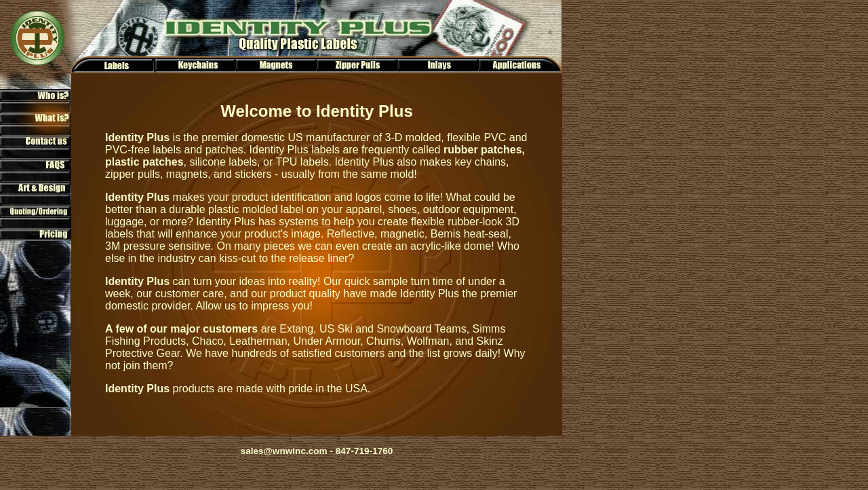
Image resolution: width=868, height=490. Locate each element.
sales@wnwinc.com (284, 451)
